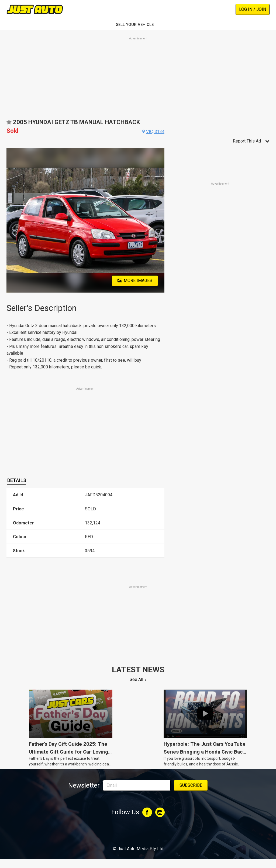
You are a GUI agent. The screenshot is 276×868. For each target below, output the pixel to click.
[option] (85, 220)
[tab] (17, 480)
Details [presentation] (17, 480)
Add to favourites (9, 124)
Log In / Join (253, 9)
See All (136, 679)
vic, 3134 (155, 132)
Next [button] (161, 221)
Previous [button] (10, 221)
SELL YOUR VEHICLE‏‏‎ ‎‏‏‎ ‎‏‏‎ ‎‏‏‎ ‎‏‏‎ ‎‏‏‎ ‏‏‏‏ (138, 25)
